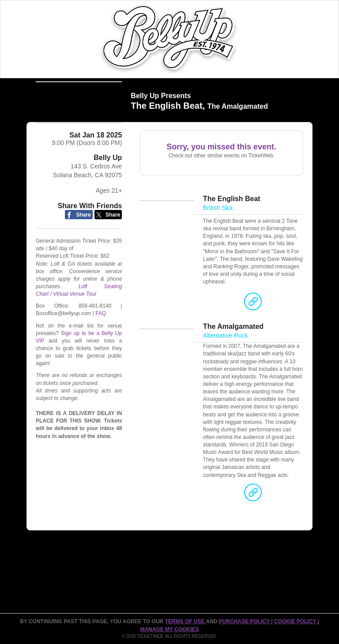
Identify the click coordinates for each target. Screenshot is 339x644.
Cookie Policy (296, 621)
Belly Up (108, 173)
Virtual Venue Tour (75, 310)
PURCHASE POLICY (245, 621)
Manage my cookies (169, 629)
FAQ (101, 329)
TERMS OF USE (186, 621)
